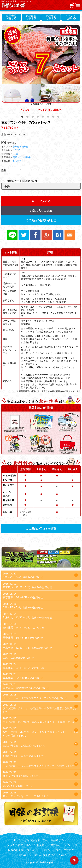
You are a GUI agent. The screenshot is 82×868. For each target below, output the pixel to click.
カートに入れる (41, 201)
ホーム (17, 840)
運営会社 (56, 845)
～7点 (16, 154)
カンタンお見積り (37, 845)
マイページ (71, 845)
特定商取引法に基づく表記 (50, 855)
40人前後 (17, 161)
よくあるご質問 (14, 845)
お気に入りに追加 (41, 211)
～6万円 (17, 150)
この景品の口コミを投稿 (41, 529)
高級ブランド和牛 (22, 157)
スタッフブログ (65, 850)
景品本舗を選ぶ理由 (36, 840)
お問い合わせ (24, 855)
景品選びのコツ (60, 840)
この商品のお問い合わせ (41, 220)
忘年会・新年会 (20, 147)
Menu (79, 4)
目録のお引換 (16, 850)
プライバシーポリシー (40, 850)
